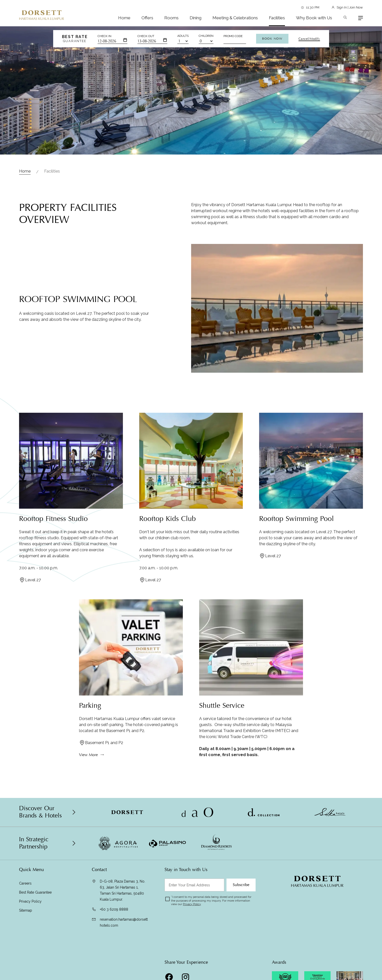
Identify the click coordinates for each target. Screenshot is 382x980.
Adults (183, 36)
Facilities (277, 18)
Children (206, 36)
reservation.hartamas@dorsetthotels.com (124, 922)
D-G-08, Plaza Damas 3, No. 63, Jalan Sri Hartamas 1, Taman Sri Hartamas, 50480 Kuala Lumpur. (123, 890)
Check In (104, 36)
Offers (147, 18)
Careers (25, 883)
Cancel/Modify (309, 39)
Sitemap (26, 910)
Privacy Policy (30, 901)
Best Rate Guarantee (35, 892)
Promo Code (233, 36)
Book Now (272, 39)
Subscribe (241, 885)
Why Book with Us (314, 18)
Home (124, 18)
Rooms (171, 18)
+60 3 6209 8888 (114, 909)
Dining (196, 18)
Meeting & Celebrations (235, 18)
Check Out (146, 36)
